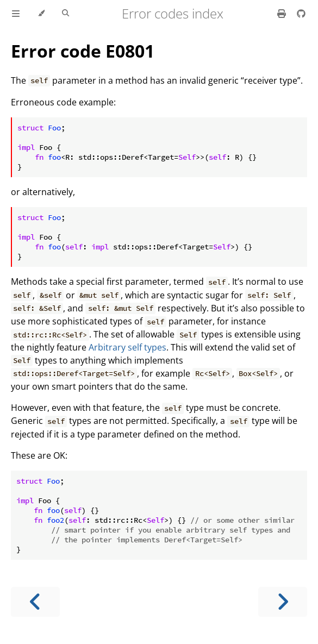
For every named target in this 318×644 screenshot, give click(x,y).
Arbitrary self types (127, 347)
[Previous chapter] (35, 602)
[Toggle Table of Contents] (16, 14)
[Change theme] (41, 14)
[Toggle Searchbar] (66, 14)
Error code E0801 (83, 51)
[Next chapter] (283, 602)
